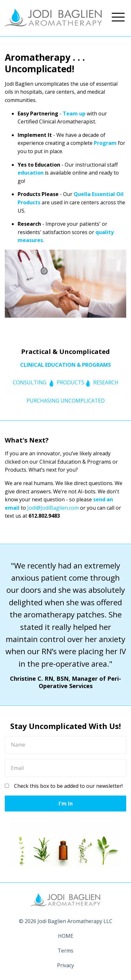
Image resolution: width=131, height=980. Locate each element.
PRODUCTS (70, 382)
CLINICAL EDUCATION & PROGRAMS (65, 365)
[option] (65, 625)
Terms (65, 951)
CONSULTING (30, 382)
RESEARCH (106, 382)
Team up (74, 114)
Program (105, 143)
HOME (66, 936)
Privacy (65, 965)
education (31, 173)
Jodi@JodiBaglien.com (53, 508)
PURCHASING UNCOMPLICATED (66, 401)
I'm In (66, 804)
